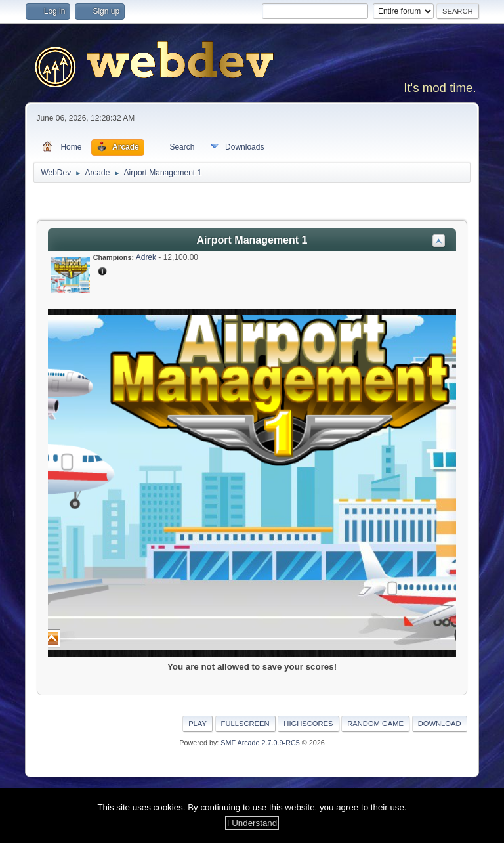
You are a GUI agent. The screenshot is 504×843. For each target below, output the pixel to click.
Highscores (308, 724)
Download (440, 724)
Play (198, 724)
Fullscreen (245, 724)
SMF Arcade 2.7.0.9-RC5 (260, 743)
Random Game (375, 724)
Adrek (146, 257)
